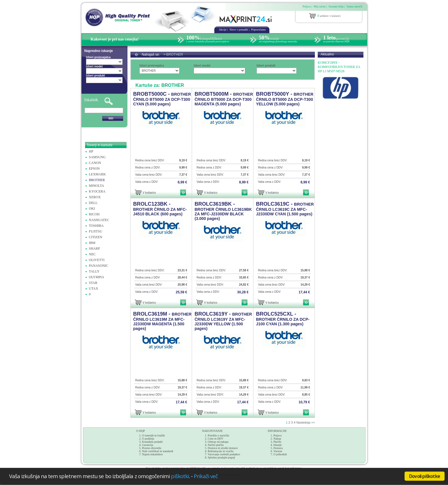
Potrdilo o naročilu (218, 435)
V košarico (149, 193)
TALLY (94, 271)
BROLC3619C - (285, 209)
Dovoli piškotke (425, 476)
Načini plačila (216, 445)
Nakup (277, 439)
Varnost (278, 451)
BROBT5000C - (162, 99)
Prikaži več (206, 476)
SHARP (94, 248)
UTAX (93, 288)
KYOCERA (97, 191)
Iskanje (278, 445)
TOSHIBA (96, 226)
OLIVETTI (97, 260)
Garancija (148, 445)
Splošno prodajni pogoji (221, 457)
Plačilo (277, 442)
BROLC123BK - (160, 209)
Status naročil (354, 6)
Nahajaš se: (152, 55)
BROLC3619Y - (223, 321)
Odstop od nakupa (218, 442)
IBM (92, 243)
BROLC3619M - (162, 321)
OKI (92, 209)
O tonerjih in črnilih (153, 435)
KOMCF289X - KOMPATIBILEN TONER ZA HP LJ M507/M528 (339, 67)
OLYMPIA (96, 277)
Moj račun (320, 6)
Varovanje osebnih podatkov (224, 454)
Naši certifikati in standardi (158, 451)
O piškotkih (280, 454)
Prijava (307, 6)
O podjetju (148, 439)
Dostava (278, 448)
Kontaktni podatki (152, 442)
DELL (93, 203)
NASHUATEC (99, 220)
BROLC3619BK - (223, 211)
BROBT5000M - (224, 99)
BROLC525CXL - (283, 319)
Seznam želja (336, 6)
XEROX (95, 197)
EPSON (94, 169)
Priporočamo (259, 30)
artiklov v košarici (329, 16)
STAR (93, 283)
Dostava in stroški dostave (223, 448)
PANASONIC (99, 266)
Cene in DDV (216, 439)
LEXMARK (97, 174)
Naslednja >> (306, 422)
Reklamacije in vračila (221, 451)
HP (91, 151)
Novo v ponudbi (239, 30)
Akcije (223, 30)
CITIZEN (96, 237)
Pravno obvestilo (152, 448)
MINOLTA (96, 186)
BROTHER (97, 180)
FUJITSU (96, 231)
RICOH (94, 214)
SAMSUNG (97, 157)
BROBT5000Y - (285, 99)
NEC (92, 254)
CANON (95, 163)
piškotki (180, 476)
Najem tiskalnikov (153, 454)
